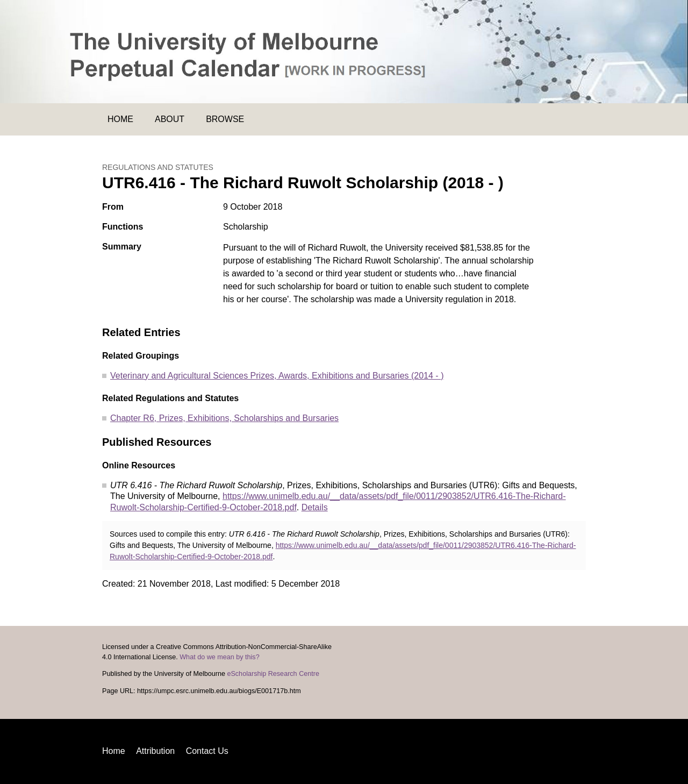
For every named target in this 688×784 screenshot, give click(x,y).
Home (120, 119)
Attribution (155, 751)
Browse (225, 119)
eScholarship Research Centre (273, 674)
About (170, 119)
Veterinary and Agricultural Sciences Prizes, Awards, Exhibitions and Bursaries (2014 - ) (277, 376)
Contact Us (207, 751)
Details (315, 507)
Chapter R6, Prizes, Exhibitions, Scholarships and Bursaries (224, 418)
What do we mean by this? (219, 657)
